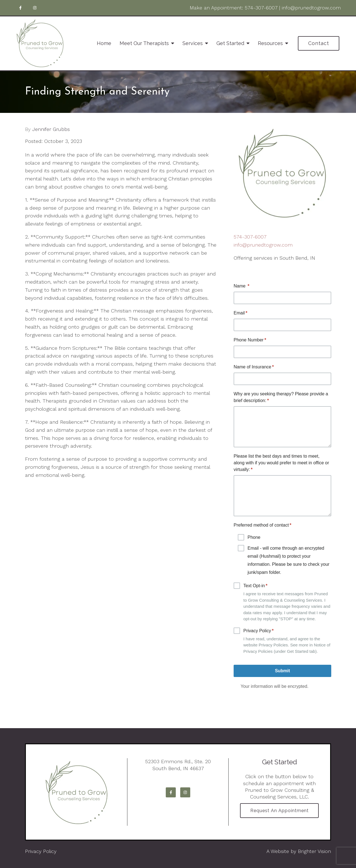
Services (193, 43)
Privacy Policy (41, 851)
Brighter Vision (314, 851)
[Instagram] (35, 8)
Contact (319, 43)
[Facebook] (20, 8)
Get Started (230, 43)
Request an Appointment (280, 811)
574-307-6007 (261, 8)
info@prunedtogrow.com (311, 8)
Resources (270, 43)
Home (104, 43)
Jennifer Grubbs (51, 129)
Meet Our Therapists (144, 43)
